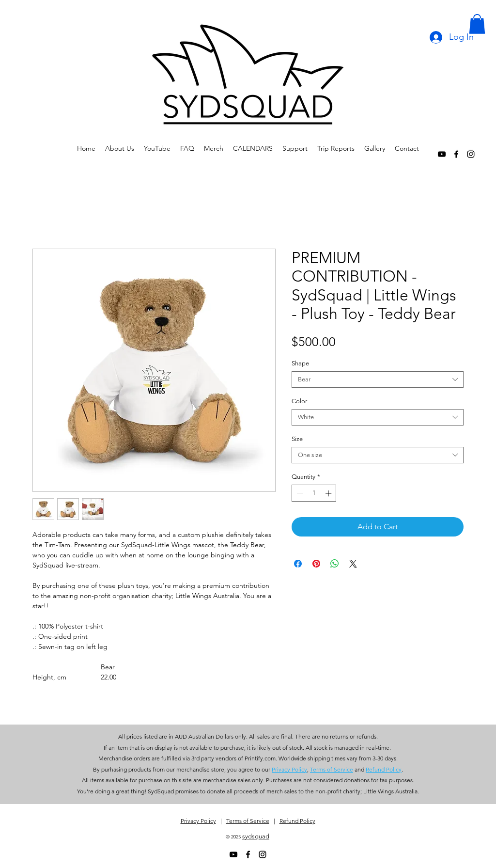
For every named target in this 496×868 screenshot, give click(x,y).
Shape (300, 363)
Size (297, 439)
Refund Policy (297, 821)
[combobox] (378, 379)
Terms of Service (248, 821)
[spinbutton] (314, 493)
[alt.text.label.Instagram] (471, 154)
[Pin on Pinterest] (316, 564)
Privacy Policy (198, 821)
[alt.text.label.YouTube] (442, 154)
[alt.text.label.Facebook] (456, 154)
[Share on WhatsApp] (335, 564)
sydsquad (256, 836)
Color (299, 401)
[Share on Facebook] (298, 564)
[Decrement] (299, 493)
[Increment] (329, 493)
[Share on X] (353, 564)
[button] (477, 24)
